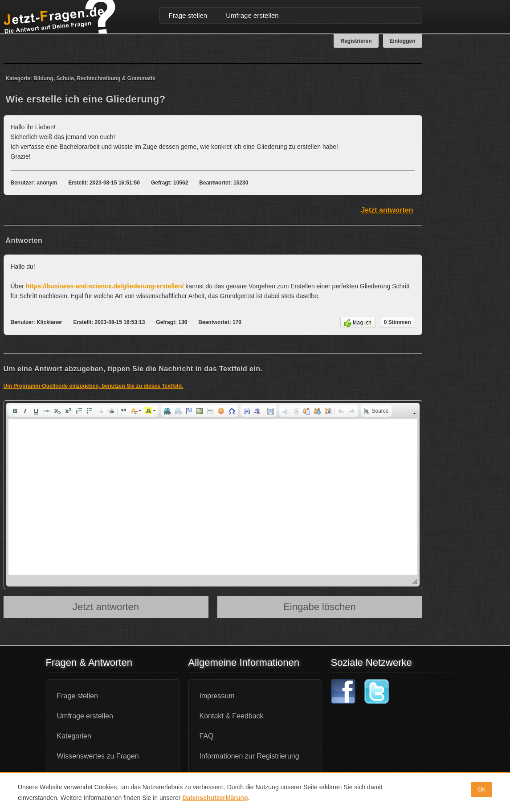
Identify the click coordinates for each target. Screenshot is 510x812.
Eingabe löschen (320, 607)
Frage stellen (188, 15)
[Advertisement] (471, 198)
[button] (15, 411)
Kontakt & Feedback (232, 716)
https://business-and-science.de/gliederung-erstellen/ (105, 286)
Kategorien (74, 736)
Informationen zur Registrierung (249, 756)
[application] (213, 495)
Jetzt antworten (387, 210)
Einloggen (403, 41)
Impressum (217, 696)
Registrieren (356, 41)
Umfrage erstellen (252, 15)
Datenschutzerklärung (215, 798)
